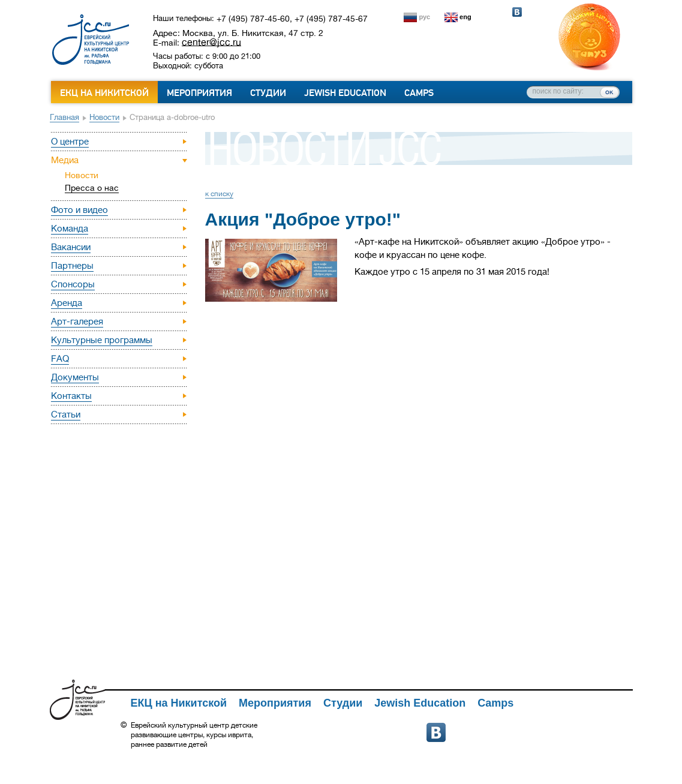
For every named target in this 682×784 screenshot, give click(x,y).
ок (609, 92)
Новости (104, 117)
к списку (219, 194)
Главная (64, 117)
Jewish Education (345, 93)
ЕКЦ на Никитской (104, 93)
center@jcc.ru (211, 42)
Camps (419, 93)
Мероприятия (199, 93)
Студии (268, 93)
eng (465, 17)
